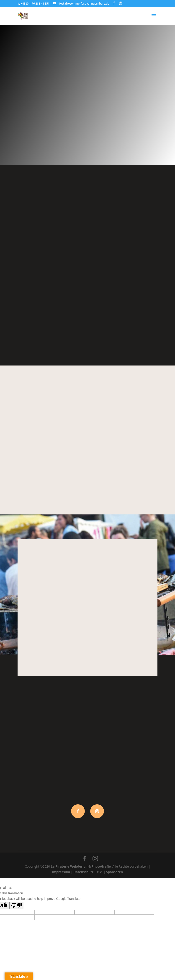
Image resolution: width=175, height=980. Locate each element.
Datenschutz (83, 872)
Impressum (61, 872)
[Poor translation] (17, 905)
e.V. (100, 872)
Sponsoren (114, 872)
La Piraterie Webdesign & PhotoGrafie (81, 866)
